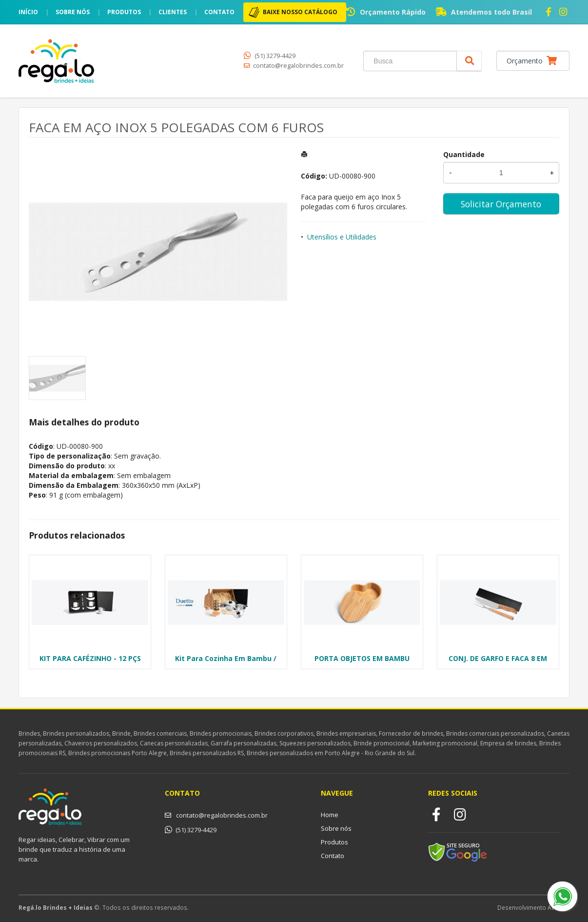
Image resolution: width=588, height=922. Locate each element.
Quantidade (464, 154)
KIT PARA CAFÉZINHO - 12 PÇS (90, 658)
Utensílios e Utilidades (342, 237)
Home (330, 815)
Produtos (124, 12)
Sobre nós (73, 12)
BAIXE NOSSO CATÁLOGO (300, 12)
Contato (219, 12)
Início (28, 12)
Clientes (173, 12)
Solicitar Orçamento (501, 204)
